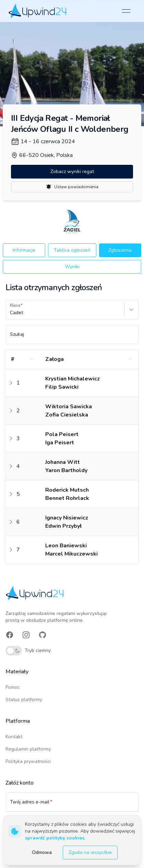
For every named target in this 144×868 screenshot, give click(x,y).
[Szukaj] (72, 338)
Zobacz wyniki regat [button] (72, 172)
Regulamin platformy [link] (28, 749)
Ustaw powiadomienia (72, 187)
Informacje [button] (24, 250)
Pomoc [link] (13, 687)
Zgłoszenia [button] (120, 250)
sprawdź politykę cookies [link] (55, 838)
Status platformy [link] (24, 700)
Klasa (15, 305)
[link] (38, 11)
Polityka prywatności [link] (28, 761)
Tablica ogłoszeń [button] (72, 250)
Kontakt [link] (14, 737)
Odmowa (42, 852)
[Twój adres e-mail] (72, 805)
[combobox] (11, 313)
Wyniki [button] (72, 267)
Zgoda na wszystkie (90, 852)
